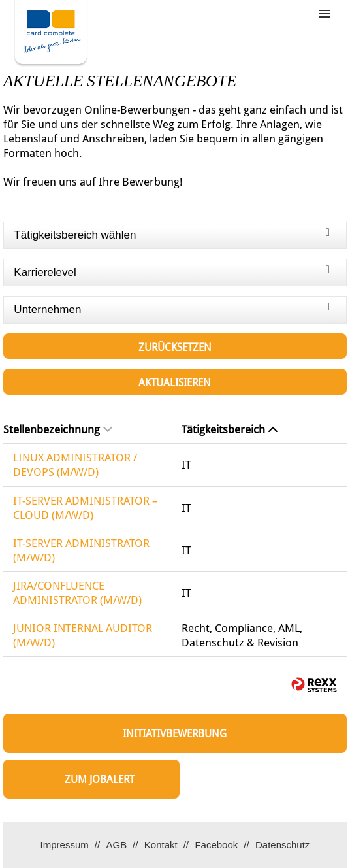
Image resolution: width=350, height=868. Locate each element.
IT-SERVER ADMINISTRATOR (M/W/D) (81, 550)
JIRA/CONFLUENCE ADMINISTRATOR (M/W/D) (77, 593)
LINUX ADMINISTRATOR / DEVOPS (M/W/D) (75, 465)
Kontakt (161, 845)
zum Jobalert (100, 779)
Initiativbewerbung (175, 734)
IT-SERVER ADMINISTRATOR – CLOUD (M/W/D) (86, 508)
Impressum (65, 845)
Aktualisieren (175, 383)
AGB (116, 845)
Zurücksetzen (175, 347)
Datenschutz (282, 845)
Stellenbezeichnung (58, 429)
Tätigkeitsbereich (230, 429)
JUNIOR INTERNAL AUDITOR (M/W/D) (83, 635)
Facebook (216, 845)
